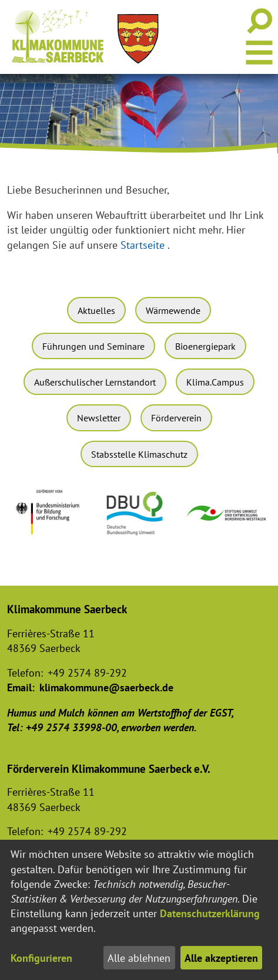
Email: (21, 687)
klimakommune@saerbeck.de (106, 687)
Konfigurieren (41, 958)
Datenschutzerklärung (210, 913)
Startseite (143, 245)
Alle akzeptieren (221, 958)
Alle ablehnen (139, 958)
